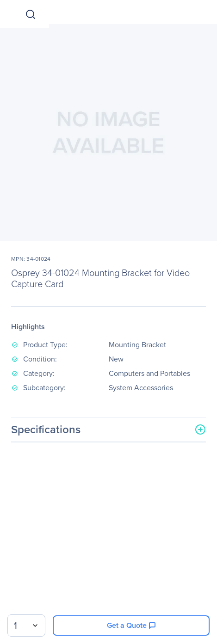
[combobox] (26, 626)
